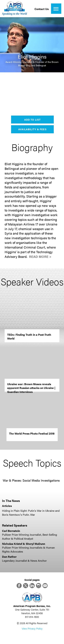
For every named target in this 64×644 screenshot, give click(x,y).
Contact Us (42, 9)
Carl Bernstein (11, 531)
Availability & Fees (32, 129)
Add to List (32, 120)
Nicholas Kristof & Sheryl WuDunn (24, 544)
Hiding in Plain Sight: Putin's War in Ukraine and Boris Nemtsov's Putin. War (31, 512)
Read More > (40, 257)
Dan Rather (9, 557)
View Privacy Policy (32, 628)
